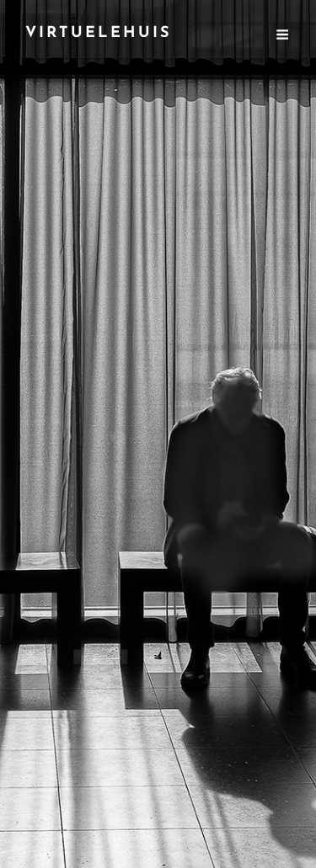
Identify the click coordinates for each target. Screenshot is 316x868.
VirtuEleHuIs (99, 33)
